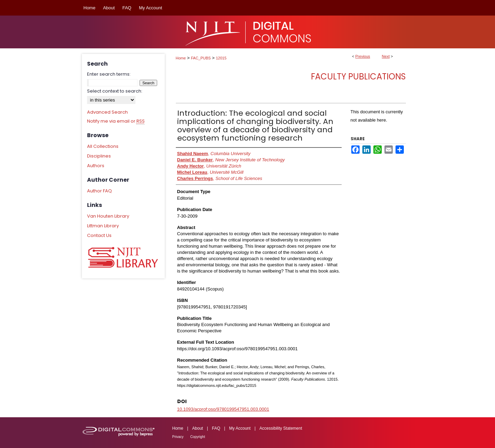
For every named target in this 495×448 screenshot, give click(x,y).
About (197, 428)
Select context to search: (115, 91)
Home (181, 58)
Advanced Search (107, 112)
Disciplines (99, 156)
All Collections (103, 146)
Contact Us (99, 235)
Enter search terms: (109, 74)
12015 (221, 58)
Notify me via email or (116, 121)
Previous (363, 56)
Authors (96, 166)
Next (386, 56)
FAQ (216, 428)
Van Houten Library (108, 216)
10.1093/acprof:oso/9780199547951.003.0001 (223, 409)
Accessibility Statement (281, 428)
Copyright (198, 437)
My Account (240, 428)
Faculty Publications (358, 77)
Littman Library (103, 226)
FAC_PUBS (201, 58)
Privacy (178, 437)
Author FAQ (99, 191)
